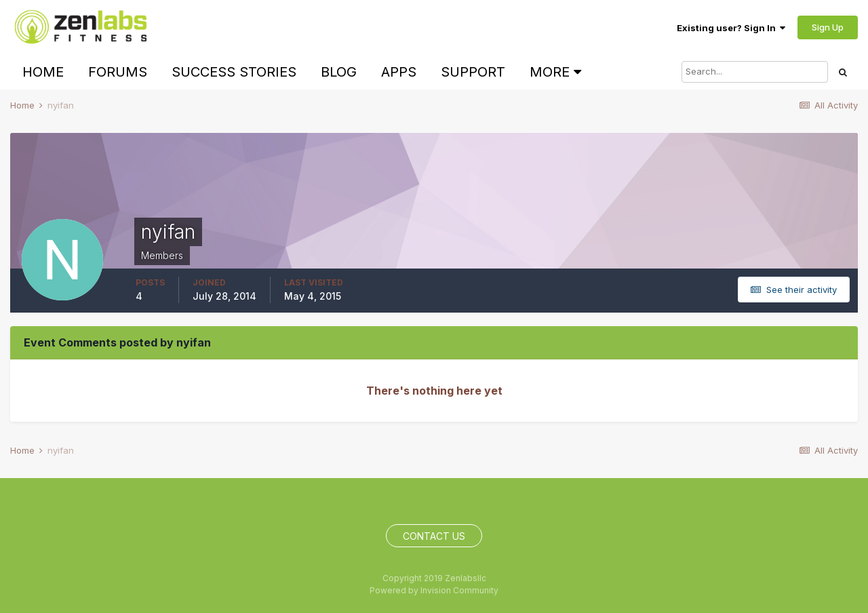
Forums (118, 72)
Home (43, 72)
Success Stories (234, 72)
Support (473, 72)
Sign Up (828, 27)
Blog (339, 72)
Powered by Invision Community (434, 590)
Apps (399, 72)
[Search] (755, 72)
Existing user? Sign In (731, 28)
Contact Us (434, 536)
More (555, 72)
